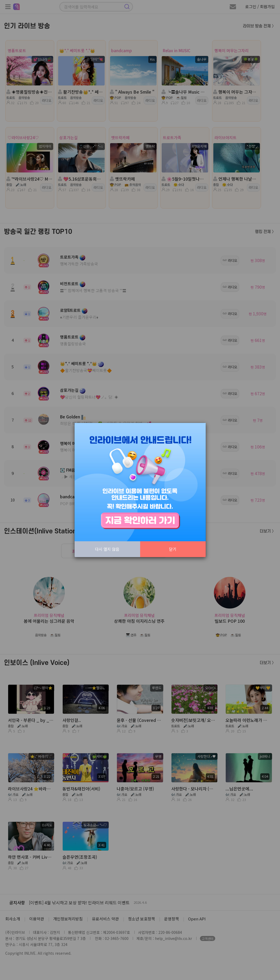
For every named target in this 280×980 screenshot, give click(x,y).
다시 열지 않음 (107, 549)
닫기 (173, 549)
